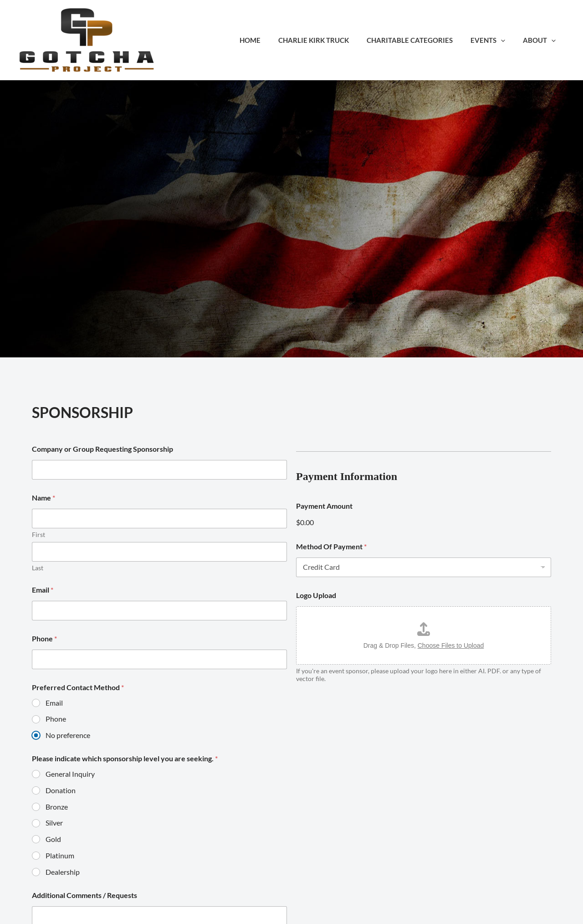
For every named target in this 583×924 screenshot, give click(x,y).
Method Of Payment (331, 546)
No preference (68, 735)
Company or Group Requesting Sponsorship (102, 449)
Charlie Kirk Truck (328, 40)
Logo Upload (316, 595)
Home (269, 40)
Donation (61, 790)
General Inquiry (70, 774)
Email (43, 590)
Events (494, 40)
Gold (53, 839)
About (542, 40)
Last (38, 568)
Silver (54, 823)
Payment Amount (324, 506)
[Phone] (159, 659)
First (38, 534)
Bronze (57, 807)
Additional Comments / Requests (84, 895)
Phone (44, 638)
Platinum (60, 855)
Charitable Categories (420, 40)
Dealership (63, 872)
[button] (507, 40)
